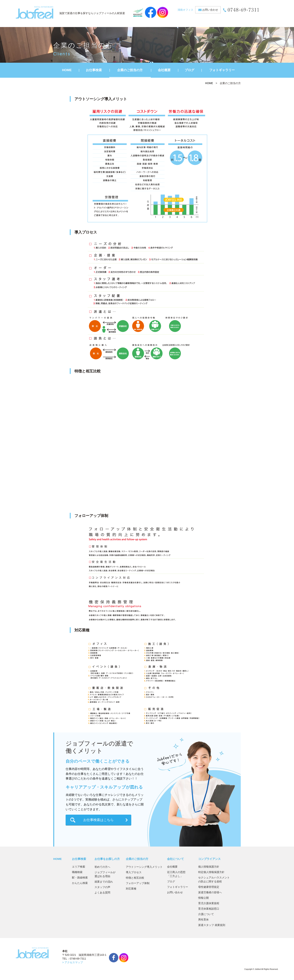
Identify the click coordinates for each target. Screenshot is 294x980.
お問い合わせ (210, 10)
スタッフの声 (102, 887)
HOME (67, 70)
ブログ (189, 70)
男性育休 (203, 920)
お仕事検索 (94, 70)
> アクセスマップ (73, 962)
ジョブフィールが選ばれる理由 (105, 874)
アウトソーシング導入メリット (144, 867)
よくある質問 (102, 893)
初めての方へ (102, 867)
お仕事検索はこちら (98, 820)
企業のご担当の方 (130, 70)
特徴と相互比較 (135, 878)
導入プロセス (134, 872)
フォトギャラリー (222, 70)
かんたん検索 (80, 883)
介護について (206, 914)
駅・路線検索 (80, 878)
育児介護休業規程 (209, 903)
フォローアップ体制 (138, 883)
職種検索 (77, 872)
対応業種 (131, 889)
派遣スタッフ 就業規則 (212, 925)
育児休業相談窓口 (209, 909)
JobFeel (34, 12)
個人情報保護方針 (209, 867)
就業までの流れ (104, 882)
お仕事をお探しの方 (107, 859)
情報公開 (203, 898)
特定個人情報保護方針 (211, 872)
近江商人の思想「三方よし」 (176, 874)
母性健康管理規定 (209, 887)
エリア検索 (79, 867)
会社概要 (164, 70)
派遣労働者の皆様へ (210, 892)
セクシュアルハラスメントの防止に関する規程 (214, 879)
